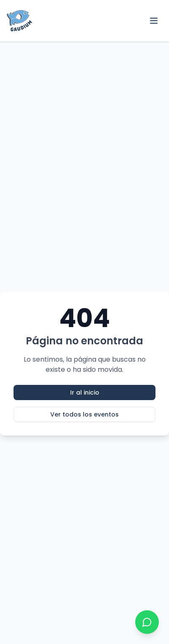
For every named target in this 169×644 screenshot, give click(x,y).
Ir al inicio (85, 392)
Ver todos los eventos (84, 414)
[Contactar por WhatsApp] (147, 622)
